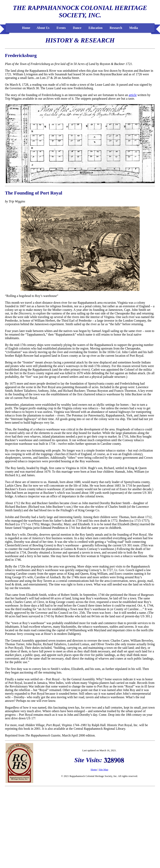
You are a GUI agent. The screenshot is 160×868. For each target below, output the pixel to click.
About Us (43, 28)
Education (95, 28)
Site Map (103, 769)
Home (26, 28)
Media (134, 28)
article (133, 95)
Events (61, 28)
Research (116, 28)
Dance (77, 28)
